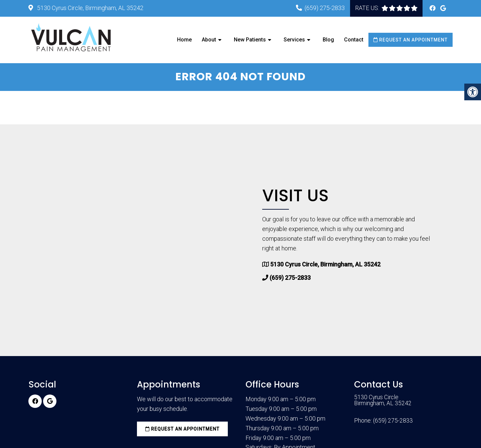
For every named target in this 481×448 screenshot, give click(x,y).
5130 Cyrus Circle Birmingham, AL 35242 (383, 401)
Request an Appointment (411, 40)
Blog (328, 40)
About (209, 40)
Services (294, 40)
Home (184, 40)
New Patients (250, 40)
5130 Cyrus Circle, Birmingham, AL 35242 (90, 8)
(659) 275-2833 (325, 8)
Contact (354, 40)
